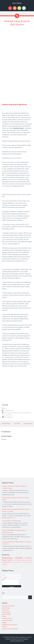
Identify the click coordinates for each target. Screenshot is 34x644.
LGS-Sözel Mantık (14, 562)
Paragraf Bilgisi (6, 562)
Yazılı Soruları (6, 608)
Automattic (15, 639)
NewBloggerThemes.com (17, 641)
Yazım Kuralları (6, 612)
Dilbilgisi (4, 623)
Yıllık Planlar (6, 610)
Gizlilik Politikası (7, 614)
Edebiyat (10, 560)
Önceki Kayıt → (29, 423)
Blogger (29, 637)
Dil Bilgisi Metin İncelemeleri (10, 625)
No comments (9, 417)
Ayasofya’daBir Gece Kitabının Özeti (11, 521)
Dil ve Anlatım (17, 560)
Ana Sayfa (17, 423)
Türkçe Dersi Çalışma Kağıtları (10, 629)
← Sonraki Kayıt (5, 423)
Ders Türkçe (17, 3)
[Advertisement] (17, 45)
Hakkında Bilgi (9, 411)
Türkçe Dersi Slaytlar (23, 562)
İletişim (4, 616)
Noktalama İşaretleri (27, 560)
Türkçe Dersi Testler (7, 620)
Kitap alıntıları (9, 413)
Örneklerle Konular (7, 618)
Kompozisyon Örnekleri (12, 558)
